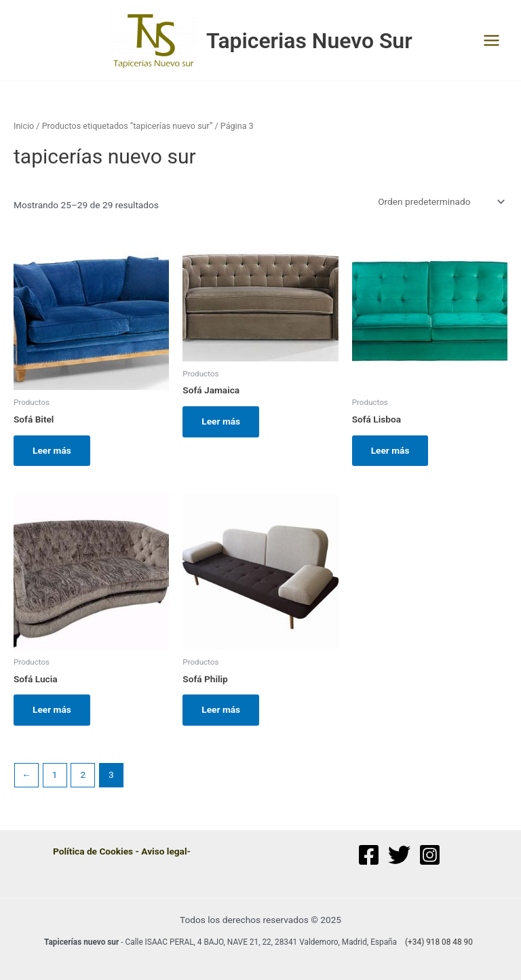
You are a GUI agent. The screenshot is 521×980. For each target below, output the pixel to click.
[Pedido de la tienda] (440, 201)
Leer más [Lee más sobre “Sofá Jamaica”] (221, 421)
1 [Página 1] (55, 775)
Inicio (24, 126)
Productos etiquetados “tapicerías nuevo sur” (128, 126)
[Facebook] (369, 855)
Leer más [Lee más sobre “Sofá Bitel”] (52, 450)
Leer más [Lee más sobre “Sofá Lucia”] (52, 709)
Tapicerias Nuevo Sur (309, 41)
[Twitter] (399, 855)
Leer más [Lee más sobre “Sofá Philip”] (221, 709)
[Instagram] (430, 855)
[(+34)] (437, 943)
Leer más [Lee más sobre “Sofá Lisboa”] (390, 450)
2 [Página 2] (83, 775)
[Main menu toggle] (492, 41)
